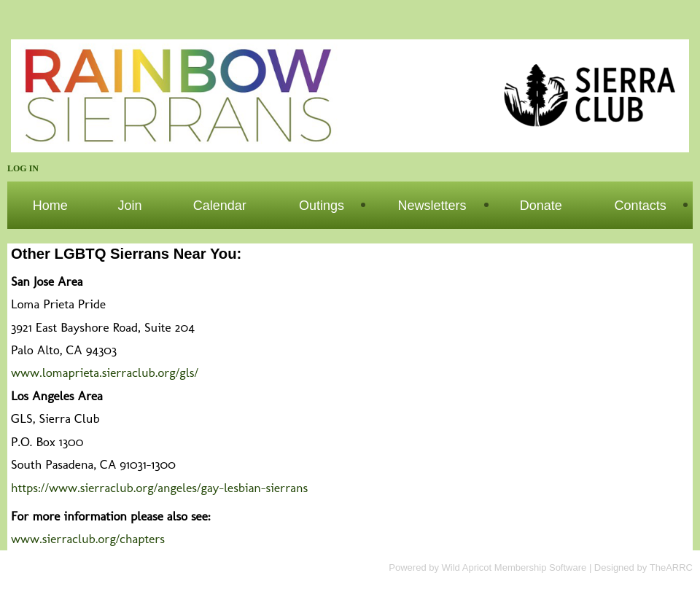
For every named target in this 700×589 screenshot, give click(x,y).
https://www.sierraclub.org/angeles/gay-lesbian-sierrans (159, 487)
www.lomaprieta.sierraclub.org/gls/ (105, 372)
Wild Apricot (467, 567)
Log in (23, 168)
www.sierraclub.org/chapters (88, 538)
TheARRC (671, 567)
